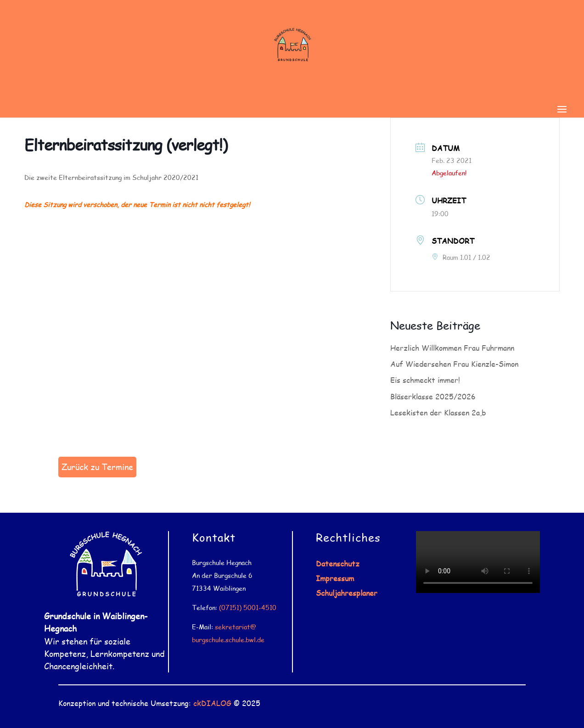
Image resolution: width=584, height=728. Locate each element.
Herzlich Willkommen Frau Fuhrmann (452, 348)
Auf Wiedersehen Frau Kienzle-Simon (454, 364)
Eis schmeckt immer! (425, 380)
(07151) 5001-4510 (248, 608)
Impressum (335, 578)
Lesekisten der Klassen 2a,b (438, 412)
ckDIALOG (212, 703)
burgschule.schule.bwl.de (228, 640)
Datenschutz (338, 563)
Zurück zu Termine (97, 467)
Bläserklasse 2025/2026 (433, 396)
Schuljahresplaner (347, 593)
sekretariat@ (236, 627)
